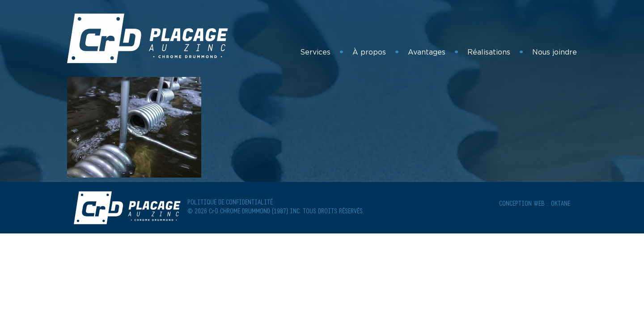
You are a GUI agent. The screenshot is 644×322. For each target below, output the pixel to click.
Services (315, 52)
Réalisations (489, 52)
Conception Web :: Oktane (535, 204)
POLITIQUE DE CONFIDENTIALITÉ (230, 203)
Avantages (427, 52)
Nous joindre (555, 52)
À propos (369, 52)
